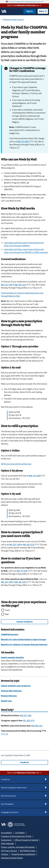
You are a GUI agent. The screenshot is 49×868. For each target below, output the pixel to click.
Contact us (5, 779)
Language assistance (10, 812)
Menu (43, 11)
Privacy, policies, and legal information (18, 847)
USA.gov (5, 854)
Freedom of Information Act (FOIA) (16, 836)
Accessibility (6, 833)
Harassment (6, 840)
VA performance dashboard (23, 854)
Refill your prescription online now (16, 464)
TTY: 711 (5, 734)
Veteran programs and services (14, 788)
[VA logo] (4, 11)
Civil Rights (20, 833)
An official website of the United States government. (26, 2)
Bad (7, 614)
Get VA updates (7, 804)
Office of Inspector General (26, 840)
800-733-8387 (23, 142)
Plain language (7, 843)
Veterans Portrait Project (12, 858)
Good (7, 610)
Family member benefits (12, 657)
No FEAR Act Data (28, 851)
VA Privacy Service (9, 851)
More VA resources (9, 796)
